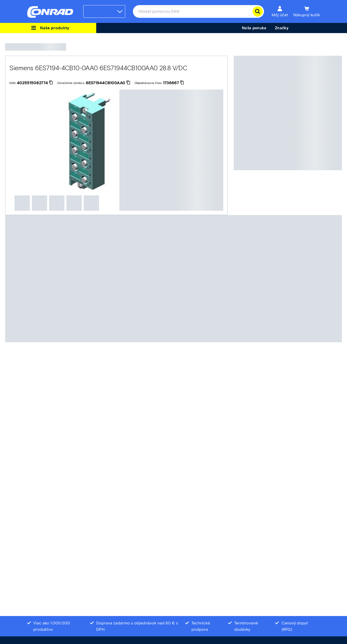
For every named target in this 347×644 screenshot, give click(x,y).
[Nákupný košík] (307, 11)
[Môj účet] (280, 11)
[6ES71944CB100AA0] (108, 83)
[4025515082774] (35, 83)
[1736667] (174, 83)
